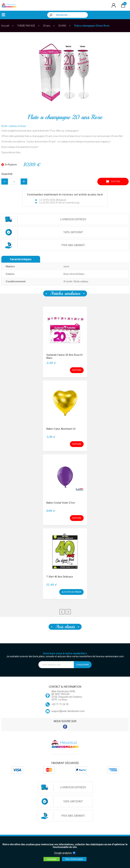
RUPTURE (113, 182)
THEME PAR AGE (26, 26)
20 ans (47, 26)
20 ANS (62, 26)
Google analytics (63, 853)
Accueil (5, 26)
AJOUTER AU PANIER (71, 592)
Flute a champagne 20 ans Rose (92, 26)
